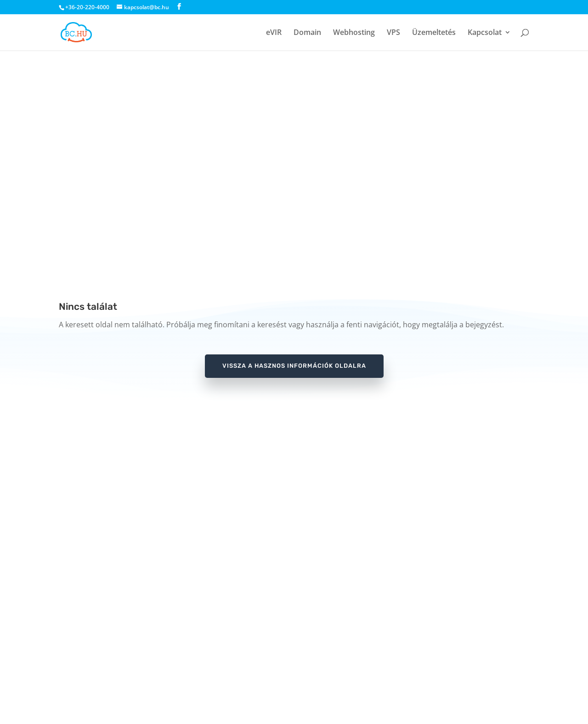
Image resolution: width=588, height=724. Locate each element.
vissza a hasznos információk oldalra (294, 366)
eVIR (274, 33)
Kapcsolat (485, 33)
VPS (393, 33)
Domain (307, 33)
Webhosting (354, 33)
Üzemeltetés (434, 33)
